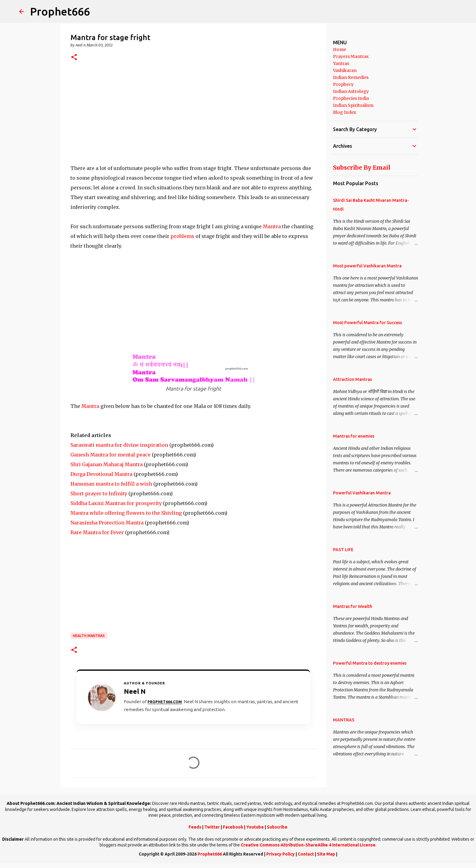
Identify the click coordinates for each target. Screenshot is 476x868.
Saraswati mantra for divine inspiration (119, 445)
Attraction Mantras (352, 379)
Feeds (195, 827)
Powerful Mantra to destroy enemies (370, 663)
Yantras (341, 63)
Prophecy (343, 84)
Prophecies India (351, 98)
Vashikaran (345, 70)
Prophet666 (60, 11)
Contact (306, 854)
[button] (74, 58)
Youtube (255, 827)
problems (182, 236)
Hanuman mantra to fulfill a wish (111, 484)
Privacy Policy (280, 854)
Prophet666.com (165, 702)
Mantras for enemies (354, 436)
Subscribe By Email (362, 168)
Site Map (326, 854)
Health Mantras (89, 636)
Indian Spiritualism (353, 105)
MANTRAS (344, 720)
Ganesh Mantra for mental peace (110, 455)
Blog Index (345, 112)
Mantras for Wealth (353, 606)
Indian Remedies (351, 77)
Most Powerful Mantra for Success (367, 323)
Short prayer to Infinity (99, 493)
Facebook (233, 827)
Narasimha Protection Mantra (107, 523)
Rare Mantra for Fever (97, 532)
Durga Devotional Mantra (101, 474)
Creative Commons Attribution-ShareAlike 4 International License (308, 845)
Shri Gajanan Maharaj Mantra (107, 464)
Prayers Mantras (351, 56)
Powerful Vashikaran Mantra (362, 493)
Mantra (272, 226)
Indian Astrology (351, 91)
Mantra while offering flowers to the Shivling (126, 513)
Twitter (212, 827)
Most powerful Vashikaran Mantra (367, 266)
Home (340, 49)
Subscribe (277, 827)
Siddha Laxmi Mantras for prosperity (116, 503)
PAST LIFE (343, 550)
